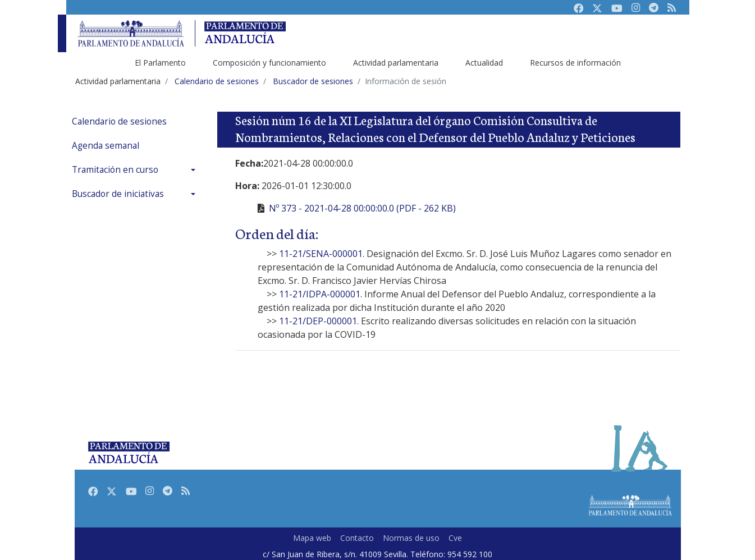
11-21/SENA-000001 (321, 254)
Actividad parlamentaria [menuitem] (396, 63)
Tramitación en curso (115, 170)
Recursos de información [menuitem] (575, 63)
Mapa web (312, 538)
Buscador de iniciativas (118, 194)
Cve (455, 538)
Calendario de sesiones (119, 121)
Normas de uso (411, 538)
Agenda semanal (106, 146)
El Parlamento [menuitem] (160, 63)
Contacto (357, 538)
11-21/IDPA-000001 (320, 294)
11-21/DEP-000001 (318, 321)
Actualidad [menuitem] (484, 63)
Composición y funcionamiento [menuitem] (269, 63)
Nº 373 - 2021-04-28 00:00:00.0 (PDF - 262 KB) (362, 208)
